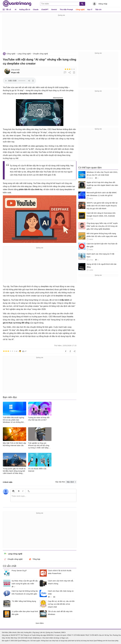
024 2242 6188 (23, 638)
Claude (36, 10)
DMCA (63, 632)
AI (16, 10)
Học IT (90, 10)
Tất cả (8, 9)
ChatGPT (45, 10)
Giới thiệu (5, 632)
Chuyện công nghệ (40, 54)
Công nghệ (80, 10)
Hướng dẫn (28, 632)
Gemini (54, 10)
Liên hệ (42, 632)
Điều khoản (13, 632)
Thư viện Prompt (66, 10)
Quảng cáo (49, 632)
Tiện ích (98, 10)
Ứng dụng (36, 632)
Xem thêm (40, 623)
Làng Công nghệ (24, 54)
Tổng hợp (35, 559)
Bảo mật (20, 632)
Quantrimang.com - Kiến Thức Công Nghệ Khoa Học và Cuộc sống (17, 4)
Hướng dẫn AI (25, 10)
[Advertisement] (61, 33)
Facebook (57, 632)
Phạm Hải (15, 73)
